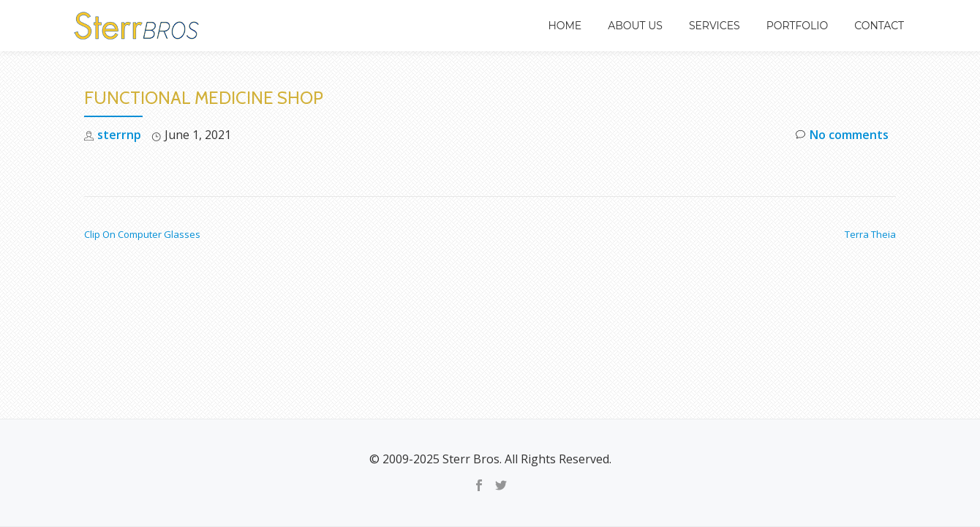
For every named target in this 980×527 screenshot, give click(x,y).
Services (715, 26)
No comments (842, 135)
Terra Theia (870, 234)
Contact (879, 26)
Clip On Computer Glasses (142, 234)
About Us (635, 26)
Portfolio (798, 26)
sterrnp (119, 135)
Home (565, 26)
